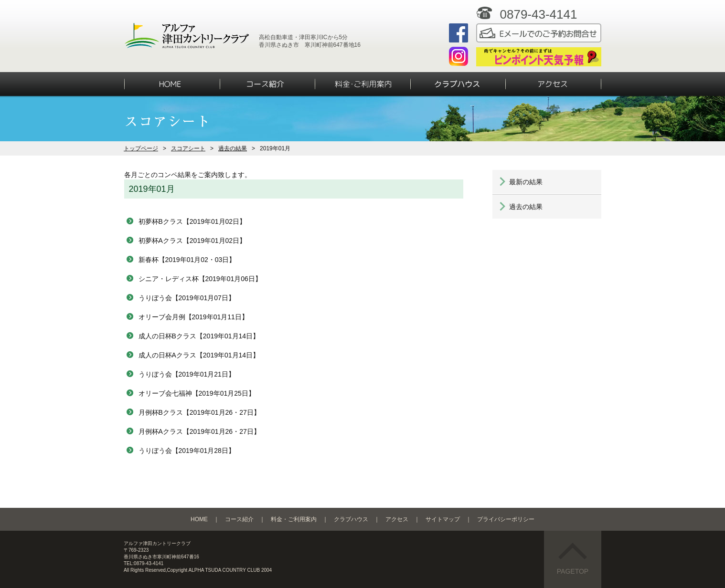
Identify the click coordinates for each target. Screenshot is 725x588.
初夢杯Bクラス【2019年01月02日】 (192, 221)
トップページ (141, 148)
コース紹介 (239, 519)
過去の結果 (233, 148)
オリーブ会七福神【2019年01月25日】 (197, 393)
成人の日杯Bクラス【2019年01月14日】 (199, 336)
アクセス (397, 519)
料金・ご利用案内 (294, 519)
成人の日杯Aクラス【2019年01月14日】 (199, 355)
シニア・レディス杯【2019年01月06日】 (200, 279)
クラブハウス (351, 519)
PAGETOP (573, 559)
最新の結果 (526, 182)
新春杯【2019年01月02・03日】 (187, 260)
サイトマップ (443, 519)
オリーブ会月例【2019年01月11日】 (193, 317)
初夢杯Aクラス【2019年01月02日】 (192, 241)
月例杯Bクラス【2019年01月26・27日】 (199, 412)
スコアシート (188, 148)
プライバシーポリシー (506, 519)
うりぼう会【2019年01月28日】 (187, 451)
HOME (199, 519)
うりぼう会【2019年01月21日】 (187, 374)
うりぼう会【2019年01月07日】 (187, 298)
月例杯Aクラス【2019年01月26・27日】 (199, 431)
